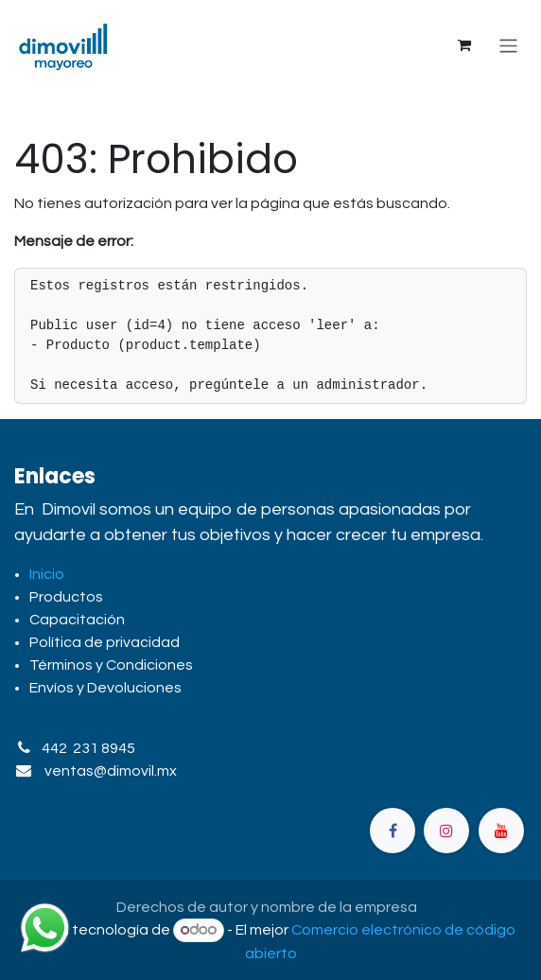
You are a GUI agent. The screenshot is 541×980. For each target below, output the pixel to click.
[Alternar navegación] (508, 45)
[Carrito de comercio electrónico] (464, 45)
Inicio (47, 574)
